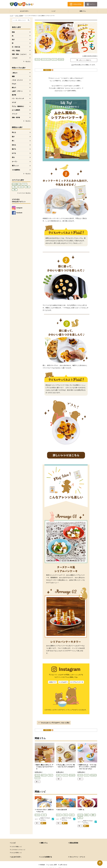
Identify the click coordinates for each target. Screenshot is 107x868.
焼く (13, 141)
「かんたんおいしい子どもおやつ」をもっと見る (55, 723)
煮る (13, 157)
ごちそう (21, 187)
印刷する (47, 70)
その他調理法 (16, 170)
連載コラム (83, 11)
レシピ (53, 11)
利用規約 (43, 865)
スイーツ (54, 59)
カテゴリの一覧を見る (25, 193)
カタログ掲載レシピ (17, 847)
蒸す (13, 137)
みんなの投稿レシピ (16, 184)
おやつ (72, 815)
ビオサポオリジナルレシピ (18, 850)
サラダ (14, 102)
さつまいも (80, 815)
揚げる (14, 149)
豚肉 (27, 187)
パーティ (24, 184)
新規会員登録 (74, 843)
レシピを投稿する (46, 857)
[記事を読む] (38, 772)
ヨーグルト (37, 59)
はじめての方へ (24, 11)
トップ (11, 16)
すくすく (59, 815)
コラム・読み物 (19, 16)
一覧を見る (28, 62)
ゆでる (14, 153)
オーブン (15, 162)
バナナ (44, 815)
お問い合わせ (63, 865)
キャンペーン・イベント (77, 857)
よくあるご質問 (52, 865)
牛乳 (15, 187)
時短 (15, 190)
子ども (65, 815)
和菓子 (93, 815)
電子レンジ (15, 166)
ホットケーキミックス (46, 59)
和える (14, 132)
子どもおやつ (61, 59)
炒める (14, 145)
